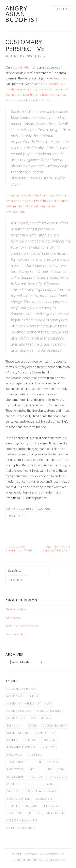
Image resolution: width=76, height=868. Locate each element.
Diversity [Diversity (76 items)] (50, 740)
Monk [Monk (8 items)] (34, 769)
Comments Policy (15, 634)
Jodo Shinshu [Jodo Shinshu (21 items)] (18, 762)
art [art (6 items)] (49, 703)
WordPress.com (51, 860)
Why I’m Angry (14, 618)
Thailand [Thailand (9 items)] (30, 806)
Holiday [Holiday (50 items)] (49, 747)
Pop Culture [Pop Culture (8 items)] (58, 777)
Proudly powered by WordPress (38, 854)
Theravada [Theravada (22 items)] (51, 806)
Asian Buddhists (20, 509)
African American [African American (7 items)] (21, 689)
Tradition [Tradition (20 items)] (15, 813)
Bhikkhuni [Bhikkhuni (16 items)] (15, 726)
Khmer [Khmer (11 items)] (39, 762)
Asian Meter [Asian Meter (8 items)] (16, 718)
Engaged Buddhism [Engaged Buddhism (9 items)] (22, 747)
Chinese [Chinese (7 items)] (13, 740)
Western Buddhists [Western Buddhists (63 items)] (22, 821)
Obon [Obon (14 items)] (62, 769)
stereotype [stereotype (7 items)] (44, 799)
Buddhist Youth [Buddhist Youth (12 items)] (19, 733)
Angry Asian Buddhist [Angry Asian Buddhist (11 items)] (24, 703)
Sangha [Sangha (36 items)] (13, 791)
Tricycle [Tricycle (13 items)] (34, 813)
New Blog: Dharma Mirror (19, 549)
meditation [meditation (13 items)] (16, 769)
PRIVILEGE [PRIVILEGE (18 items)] (14, 784)
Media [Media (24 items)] (54, 762)
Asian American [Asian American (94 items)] (19, 711)
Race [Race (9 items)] (31, 784)
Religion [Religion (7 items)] (47, 784)
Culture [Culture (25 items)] (31, 740)
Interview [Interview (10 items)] (15, 755)
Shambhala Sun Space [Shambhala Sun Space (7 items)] (41, 791)
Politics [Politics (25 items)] (36, 777)
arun (42, 56)
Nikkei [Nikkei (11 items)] (48, 769)
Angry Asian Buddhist (22, 14)
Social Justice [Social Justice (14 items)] (19, 799)
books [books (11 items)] (33, 726)
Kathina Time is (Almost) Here (57, 549)
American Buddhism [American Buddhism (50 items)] (22, 696)
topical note (21, 67)
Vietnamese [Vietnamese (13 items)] (55, 813)
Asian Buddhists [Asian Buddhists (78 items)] (49, 711)
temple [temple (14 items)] (13, 806)
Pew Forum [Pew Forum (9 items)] (16, 777)
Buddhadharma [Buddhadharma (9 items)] (55, 726)
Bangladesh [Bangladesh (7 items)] (40, 718)
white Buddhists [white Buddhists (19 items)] (20, 828)
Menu (63, 9)
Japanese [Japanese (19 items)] (35, 755)
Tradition (15, 516)
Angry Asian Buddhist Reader (22, 626)
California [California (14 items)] (46, 733)
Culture (44, 509)
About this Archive (16, 609)
